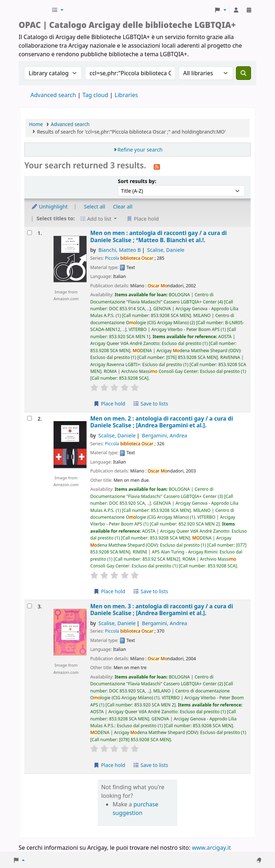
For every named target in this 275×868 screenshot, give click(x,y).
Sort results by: (137, 181)
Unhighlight (49, 207)
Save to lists (150, 404)
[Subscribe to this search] (157, 166)
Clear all (123, 207)
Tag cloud (95, 95)
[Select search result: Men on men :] (30, 233)
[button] (57, 10)
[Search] (243, 73)
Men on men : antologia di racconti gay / (158, 237)
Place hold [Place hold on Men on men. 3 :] (109, 765)
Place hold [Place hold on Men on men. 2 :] (109, 591)
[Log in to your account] (236, 10)
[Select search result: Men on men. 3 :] (30, 606)
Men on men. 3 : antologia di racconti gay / (162, 610)
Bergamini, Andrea (164, 435)
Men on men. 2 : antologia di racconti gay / (162, 422)
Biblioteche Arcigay (34, 10)
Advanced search (53, 95)
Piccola (129, 258)
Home (36, 124)
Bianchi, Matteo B (120, 250)
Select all (95, 207)
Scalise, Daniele (166, 250)
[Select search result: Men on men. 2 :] (30, 418)
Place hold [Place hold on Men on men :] (109, 404)
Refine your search (140, 150)
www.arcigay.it (211, 848)
